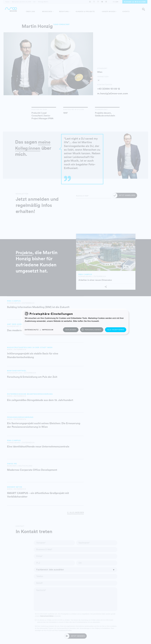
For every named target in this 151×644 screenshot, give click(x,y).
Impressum (48, 330)
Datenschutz (32, 330)
